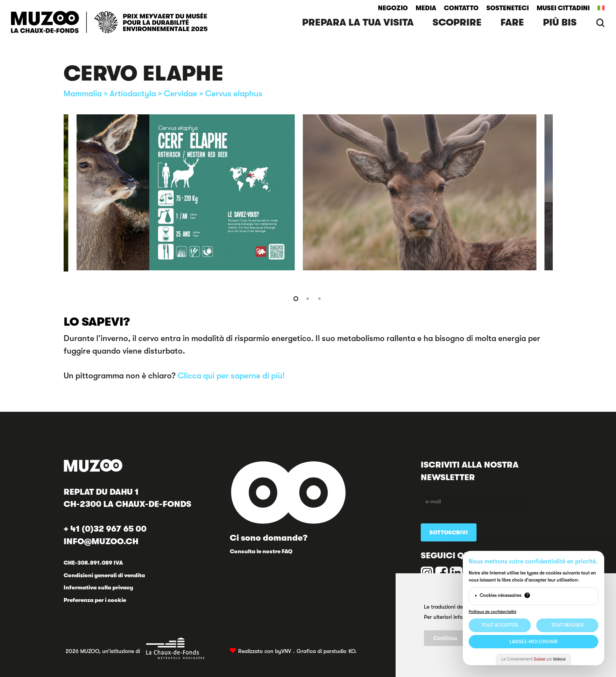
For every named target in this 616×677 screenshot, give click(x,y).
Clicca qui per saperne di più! (231, 376)
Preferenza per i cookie (95, 600)
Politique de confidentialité (492, 612)
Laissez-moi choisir (533, 642)
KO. (353, 651)
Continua (445, 638)
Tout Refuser (567, 625)
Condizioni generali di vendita (104, 575)
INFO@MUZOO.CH (101, 541)
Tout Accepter (500, 625)
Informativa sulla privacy (98, 587)
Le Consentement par (534, 659)
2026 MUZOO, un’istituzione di (135, 648)
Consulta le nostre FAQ (261, 551)
